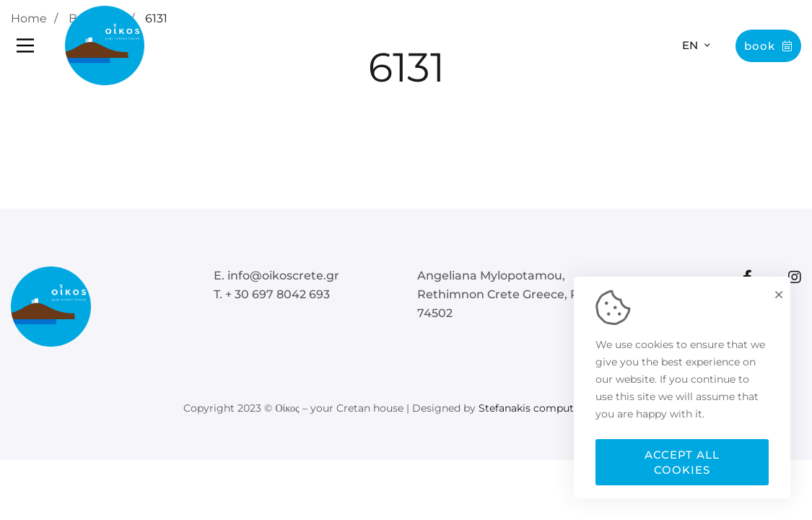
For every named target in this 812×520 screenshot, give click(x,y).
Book (768, 46)
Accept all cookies (682, 462)
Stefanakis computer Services (554, 408)
